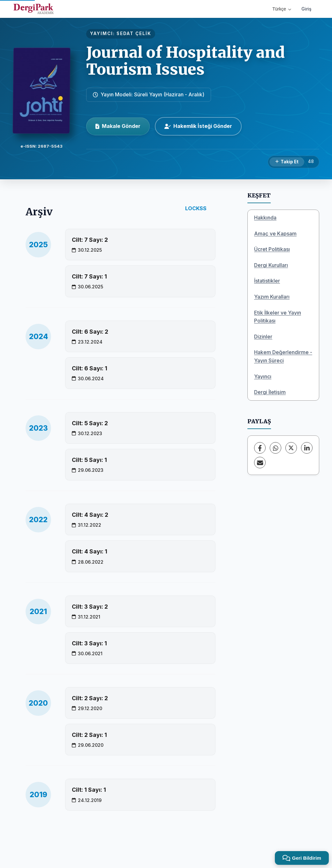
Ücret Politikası (272, 249)
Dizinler (263, 337)
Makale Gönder (118, 126)
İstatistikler (267, 281)
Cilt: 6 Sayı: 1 (90, 368)
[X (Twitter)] (291, 448)
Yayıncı (263, 376)
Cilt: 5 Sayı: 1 (89, 460)
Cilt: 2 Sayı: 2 (90, 698)
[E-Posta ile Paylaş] (260, 463)
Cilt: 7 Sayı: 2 (90, 240)
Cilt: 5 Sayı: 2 (90, 423)
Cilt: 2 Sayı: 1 (89, 735)
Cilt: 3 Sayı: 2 (90, 607)
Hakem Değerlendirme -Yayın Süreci (283, 356)
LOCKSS (196, 208)
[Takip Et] (287, 162)
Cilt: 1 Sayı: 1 (89, 790)
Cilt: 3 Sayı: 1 (89, 643)
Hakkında (265, 218)
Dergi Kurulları (271, 265)
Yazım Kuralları (272, 297)
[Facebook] (260, 448)
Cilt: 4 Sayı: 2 (90, 515)
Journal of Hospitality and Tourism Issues (185, 61)
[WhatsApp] (275, 448)
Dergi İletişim (270, 392)
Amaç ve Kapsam (275, 234)
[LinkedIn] (307, 448)
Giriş (306, 9)
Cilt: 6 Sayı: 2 (90, 332)
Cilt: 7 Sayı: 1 (89, 276)
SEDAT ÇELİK (134, 33)
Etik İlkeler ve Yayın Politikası (278, 317)
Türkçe (282, 9)
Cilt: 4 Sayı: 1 (90, 551)
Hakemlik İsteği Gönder (198, 126)
